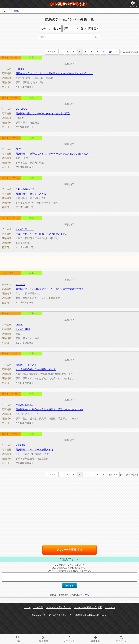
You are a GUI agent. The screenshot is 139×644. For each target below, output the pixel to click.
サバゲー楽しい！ (25, 229)
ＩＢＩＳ (20, 69)
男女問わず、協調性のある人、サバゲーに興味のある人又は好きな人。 (53, 154)
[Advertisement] (42, 45)
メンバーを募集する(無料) (89, 607)
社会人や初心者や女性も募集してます (36, 369)
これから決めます (25, 189)
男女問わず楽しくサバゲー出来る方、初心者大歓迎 (43, 114)
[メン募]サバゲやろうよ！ (69, 4)
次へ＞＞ (113, 52)
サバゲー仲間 (23, 329)
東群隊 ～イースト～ (27, 365)
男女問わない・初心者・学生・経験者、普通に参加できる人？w (49, 409)
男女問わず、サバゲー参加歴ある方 (34, 450)
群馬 (16, 11)
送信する (69, 586)
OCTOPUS (21, 109)
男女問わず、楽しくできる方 (31, 194)
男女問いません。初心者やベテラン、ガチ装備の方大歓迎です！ (50, 289)
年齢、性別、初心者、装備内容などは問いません (41, 234)
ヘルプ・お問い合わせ (58, 607)
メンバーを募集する (69, 550)
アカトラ (20, 284)
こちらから (84, 595)
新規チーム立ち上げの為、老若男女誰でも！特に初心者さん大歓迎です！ (54, 73)
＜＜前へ (51, 52)
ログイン (133, 4)
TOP (5, 11)
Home (27, 607)
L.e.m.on (20, 445)
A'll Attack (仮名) (24, 405)
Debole (19, 325)
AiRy (18, 149)
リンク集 (38, 607)
